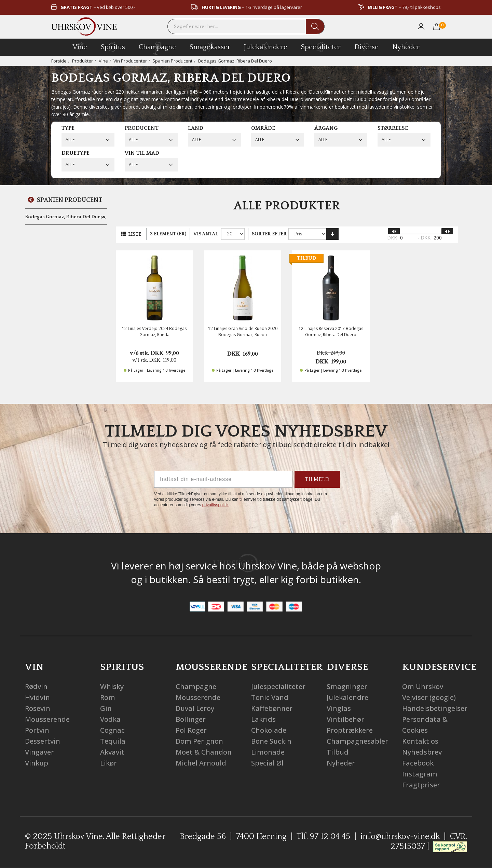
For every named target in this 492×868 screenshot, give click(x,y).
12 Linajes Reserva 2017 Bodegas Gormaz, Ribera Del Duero (331, 331)
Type (68, 128)
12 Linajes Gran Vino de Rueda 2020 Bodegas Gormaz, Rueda (243, 331)
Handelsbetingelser (435, 708)
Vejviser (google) (429, 697)
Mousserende (47, 719)
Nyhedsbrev (422, 752)
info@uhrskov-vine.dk (400, 837)
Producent (142, 128)
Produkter (83, 61)
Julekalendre (347, 697)
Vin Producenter (130, 61)
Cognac (112, 730)
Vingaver (39, 752)
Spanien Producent (172, 61)
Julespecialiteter (278, 686)
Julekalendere (266, 46)
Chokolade (269, 730)
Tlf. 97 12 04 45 (323, 837)
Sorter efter (269, 234)
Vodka (110, 719)
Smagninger (347, 686)
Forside (59, 61)
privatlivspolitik (215, 505)
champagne (157, 48)
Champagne (196, 686)
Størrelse (393, 128)
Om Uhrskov (423, 686)
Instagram (420, 774)
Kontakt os (420, 741)
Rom (108, 697)
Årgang (326, 128)
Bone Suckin (271, 741)
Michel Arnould (201, 763)
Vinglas (339, 708)
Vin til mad (142, 153)
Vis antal (206, 234)
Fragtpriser (421, 785)
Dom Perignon (199, 741)
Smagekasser (210, 47)
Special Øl (267, 763)
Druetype (76, 153)
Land (196, 128)
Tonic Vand (270, 697)
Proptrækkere (350, 730)
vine (80, 47)
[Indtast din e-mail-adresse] (223, 479)
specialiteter (321, 47)
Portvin (37, 730)
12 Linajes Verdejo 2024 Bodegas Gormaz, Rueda (154, 331)
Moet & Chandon (204, 752)
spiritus (113, 47)
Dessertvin (43, 741)
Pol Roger (191, 730)
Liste (135, 234)
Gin (106, 708)
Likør (108, 763)
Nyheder (406, 46)
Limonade (268, 752)
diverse (366, 47)
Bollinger (191, 719)
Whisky (112, 686)
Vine (103, 61)
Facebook (418, 763)
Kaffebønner (272, 708)
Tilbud (338, 752)
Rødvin (36, 686)
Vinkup (37, 763)
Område (263, 128)
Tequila (113, 741)
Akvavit (112, 752)
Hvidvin (37, 697)
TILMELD (317, 479)
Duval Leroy (195, 708)
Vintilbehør (345, 719)
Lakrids (263, 719)
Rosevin (38, 708)
